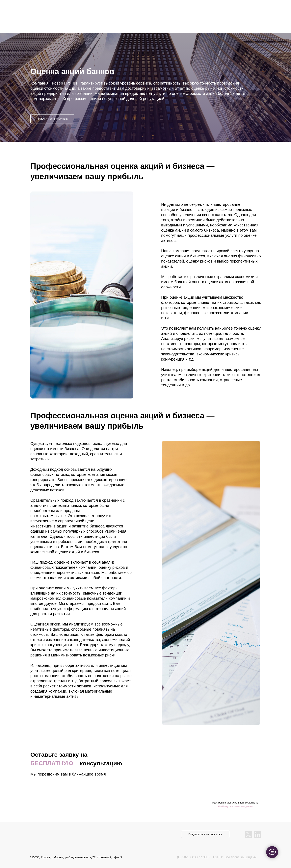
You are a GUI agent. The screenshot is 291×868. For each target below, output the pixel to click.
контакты (212, 10)
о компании (173, 10)
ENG (243, 10)
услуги (104, 10)
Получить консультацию (52, 119)
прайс (137, 10)
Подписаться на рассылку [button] (205, 834)
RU (234, 10)
